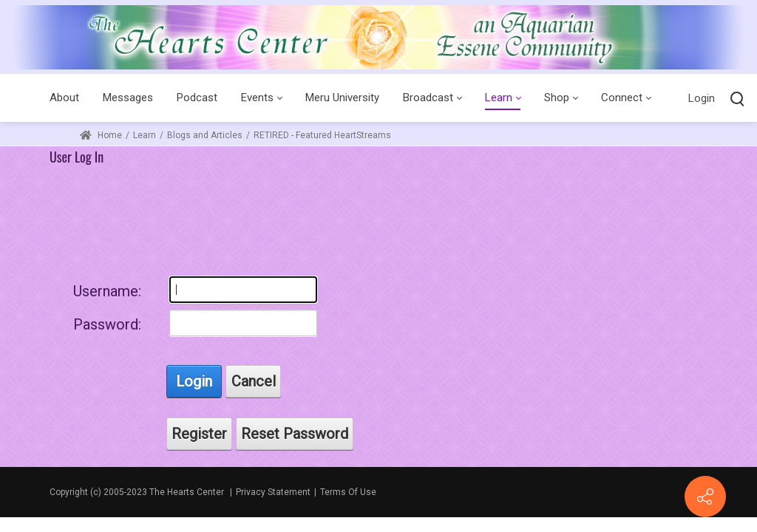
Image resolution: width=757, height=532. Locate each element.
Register (199, 434)
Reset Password (295, 434)
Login (702, 98)
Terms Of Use (348, 492)
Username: (107, 291)
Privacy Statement (273, 492)
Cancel (254, 381)
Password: (107, 324)
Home (101, 135)
